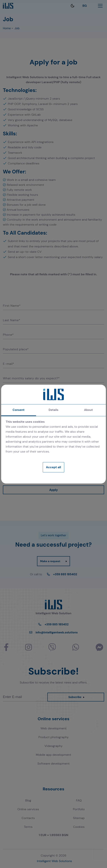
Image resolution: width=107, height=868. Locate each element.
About (88, 410)
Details (54, 410)
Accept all (54, 467)
